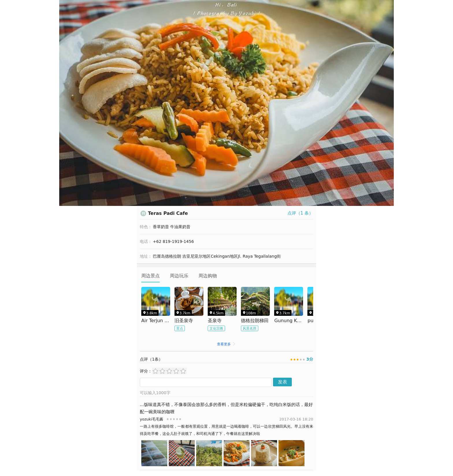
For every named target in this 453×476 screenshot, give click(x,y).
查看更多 (226, 344)
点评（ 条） (300, 213)
